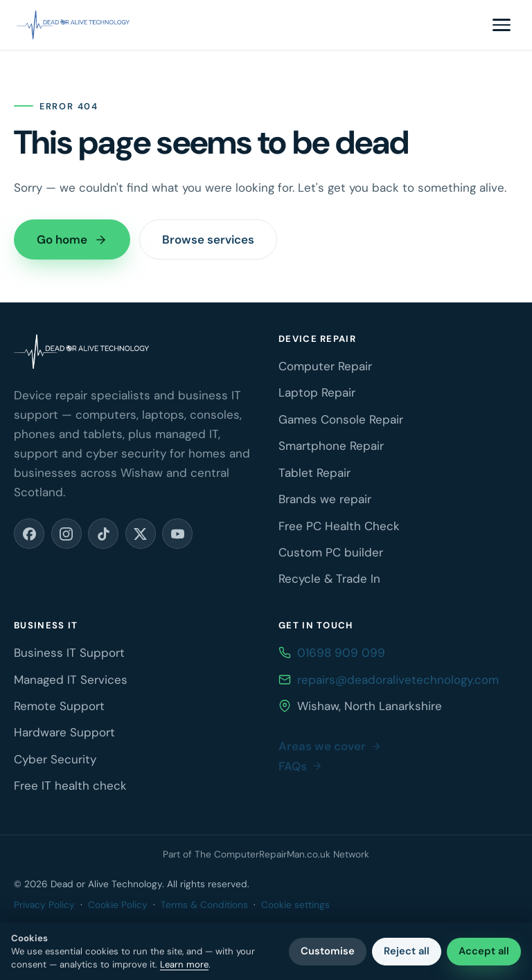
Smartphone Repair (331, 446)
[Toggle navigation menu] (502, 25)
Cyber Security (55, 759)
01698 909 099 (341, 653)
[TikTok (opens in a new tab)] (103, 534)
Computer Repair (325, 366)
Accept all (484, 951)
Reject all (407, 951)
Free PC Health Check (339, 526)
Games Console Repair (341, 419)
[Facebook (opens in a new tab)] (29, 534)
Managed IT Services (71, 680)
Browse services (208, 239)
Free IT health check (70, 786)
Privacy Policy (44, 905)
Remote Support (59, 706)
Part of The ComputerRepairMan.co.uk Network (266, 854)
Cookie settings (295, 905)
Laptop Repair (317, 392)
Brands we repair (325, 499)
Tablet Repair (314, 473)
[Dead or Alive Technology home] (73, 25)
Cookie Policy (118, 905)
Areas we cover (330, 746)
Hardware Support (64, 732)
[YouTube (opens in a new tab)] (177, 534)
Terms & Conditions (204, 905)
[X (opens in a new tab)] (141, 534)
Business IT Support (69, 653)
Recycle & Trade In (329, 579)
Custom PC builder (331, 552)
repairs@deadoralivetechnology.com (398, 680)
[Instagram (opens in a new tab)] (66, 534)
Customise (328, 951)
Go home (72, 239)
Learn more (184, 964)
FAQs (301, 766)
